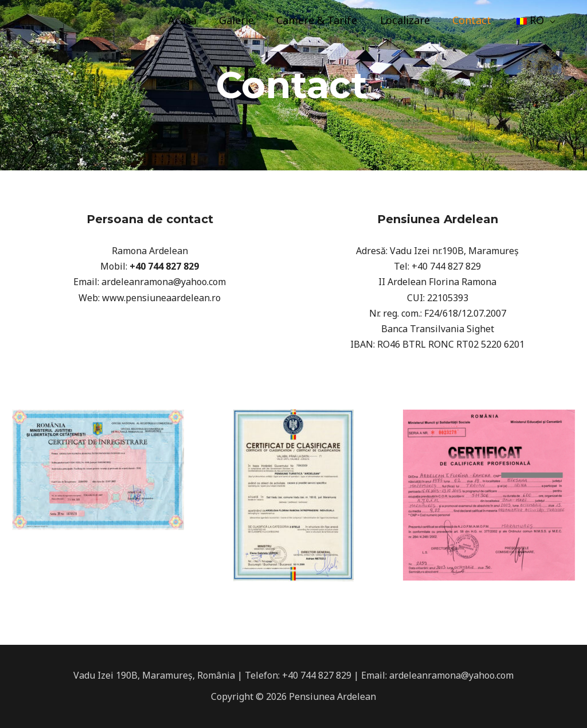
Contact (475, 20)
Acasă (193, 20)
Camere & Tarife (324, 20)
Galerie (245, 20)
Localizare (410, 20)
